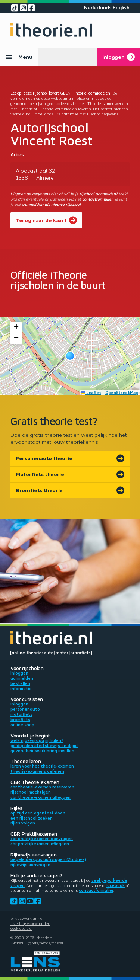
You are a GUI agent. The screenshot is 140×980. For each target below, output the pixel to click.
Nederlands (98, 8)
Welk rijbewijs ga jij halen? (37, 740)
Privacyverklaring (27, 918)
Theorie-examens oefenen (37, 771)
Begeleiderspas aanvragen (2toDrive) (48, 859)
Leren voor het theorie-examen (42, 766)
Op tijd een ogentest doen (38, 813)
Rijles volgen (23, 823)
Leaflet (91, 393)
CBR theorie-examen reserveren (42, 787)
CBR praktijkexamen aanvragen (42, 839)
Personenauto (25, 709)
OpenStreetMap (122, 393)
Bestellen (20, 683)
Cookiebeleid (21, 928)
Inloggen (19, 673)
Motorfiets (21, 714)
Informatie (21, 689)
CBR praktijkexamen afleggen (40, 844)
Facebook (115, 885)
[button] (70, 356)
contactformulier (97, 199)
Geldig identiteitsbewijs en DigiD (44, 746)
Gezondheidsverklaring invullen (42, 751)
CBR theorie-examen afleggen (41, 797)
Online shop (22, 725)
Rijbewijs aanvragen (30, 865)
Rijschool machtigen (31, 792)
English (121, 8)
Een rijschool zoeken (32, 818)
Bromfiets (20, 720)
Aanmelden (22, 678)
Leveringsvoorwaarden (30, 923)
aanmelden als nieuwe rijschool (51, 204)
